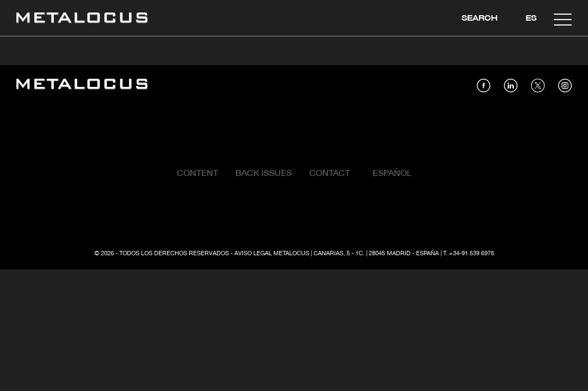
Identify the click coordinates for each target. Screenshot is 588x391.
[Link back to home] (82, 19)
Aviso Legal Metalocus (272, 254)
